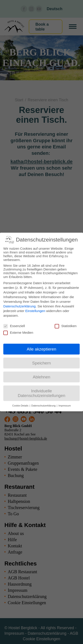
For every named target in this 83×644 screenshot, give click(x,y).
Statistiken (66, 326)
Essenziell (14, 326)
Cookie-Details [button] (21, 406)
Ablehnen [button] (41, 377)
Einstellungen (35, 311)
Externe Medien (18, 333)
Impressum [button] (65, 406)
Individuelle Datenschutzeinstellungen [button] (41, 393)
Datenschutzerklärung (19, 306)
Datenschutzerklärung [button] (44, 406)
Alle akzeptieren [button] (41, 349)
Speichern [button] (41, 363)
